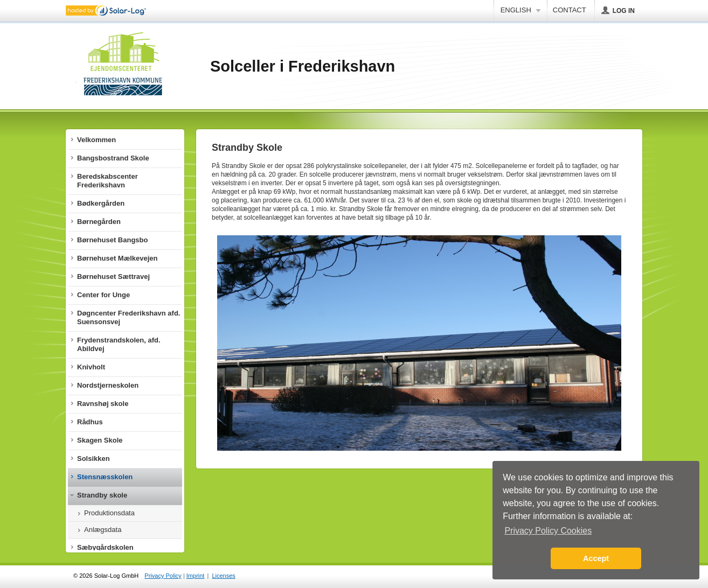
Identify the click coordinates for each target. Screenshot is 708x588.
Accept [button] (596, 558)
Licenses (223, 576)
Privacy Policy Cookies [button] (548, 531)
